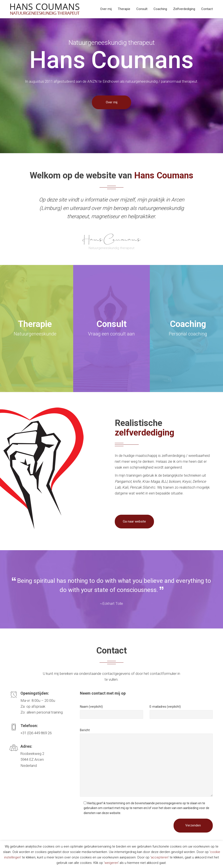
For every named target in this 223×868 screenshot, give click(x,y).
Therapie (124, 9)
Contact (207, 9)
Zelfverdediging (184, 9)
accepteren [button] (160, 857)
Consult (142, 9)
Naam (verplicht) (91, 707)
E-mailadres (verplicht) (165, 707)
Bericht (85, 730)
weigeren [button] (111, 863)
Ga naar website (134, 521)
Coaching (160, 9)
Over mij (106, 9)
